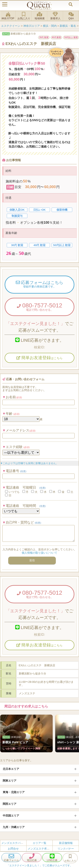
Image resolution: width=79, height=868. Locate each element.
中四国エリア (11, 816)
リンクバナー (66, 849)
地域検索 (39, 16)
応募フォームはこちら (39, 284)
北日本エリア (11, 769)
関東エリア (10, 781)
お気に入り (24, 16)
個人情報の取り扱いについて (39, 553)
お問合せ (13, 849)
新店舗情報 (66, 843)
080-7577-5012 (39, 307)
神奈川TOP (8, 16)
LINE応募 (52, 858)
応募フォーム (11, 858)
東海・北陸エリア (14, 792)
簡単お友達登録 (40, 358)
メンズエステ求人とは (41, 849)
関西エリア (10, 804)
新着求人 (55, 16)
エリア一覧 (39, 843)
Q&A (71, 16)
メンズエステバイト (14, 843)
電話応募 (32, 858)
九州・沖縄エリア (14, 827)
